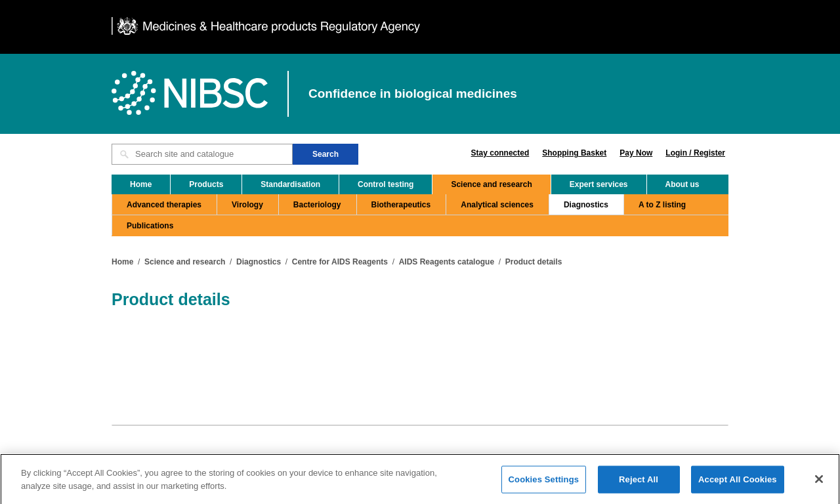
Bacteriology (317, 205)
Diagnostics (586, 205)
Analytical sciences (497, 205)
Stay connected (500, 153)
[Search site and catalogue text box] (202, 154)
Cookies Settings (544, 483)
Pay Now (636, 153)
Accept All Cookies (738, 483)
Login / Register (695, 153)
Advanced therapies (164, 205)
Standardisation (290, 184)
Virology (247, 205)
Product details (534, 262)
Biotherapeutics (401, 205)
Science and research (491, 184)
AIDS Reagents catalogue (447, 262)
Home (141, 184)
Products (206, 184)
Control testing (386, 184)
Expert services (599, 184)
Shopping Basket (574, 153)
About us (682, 184)
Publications (150, 226)
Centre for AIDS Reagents (340, 262)
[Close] (819, 482)
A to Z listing (662, 205)
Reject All (639, 483)
